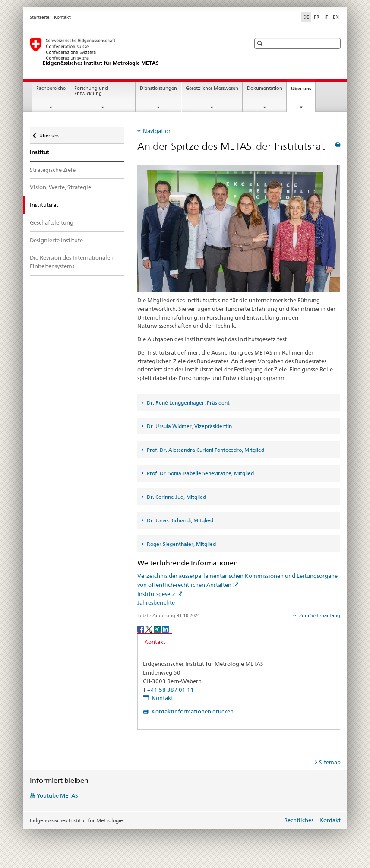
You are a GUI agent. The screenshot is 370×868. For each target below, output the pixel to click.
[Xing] (158, 629)
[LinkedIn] (165, 629)
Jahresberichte (156, 602)
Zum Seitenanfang (319, 615)
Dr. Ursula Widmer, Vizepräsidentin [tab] (189, 426)
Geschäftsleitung (52, 222)
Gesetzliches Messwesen (212, 88)
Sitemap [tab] (330, 762)
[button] (261, 43)
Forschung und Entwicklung (91, 91)
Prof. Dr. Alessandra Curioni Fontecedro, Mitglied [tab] (205, 450)
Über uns (303, 91)
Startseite (40, 17)
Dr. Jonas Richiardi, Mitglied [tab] (179, 520)
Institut (40, 152)
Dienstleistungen (158, 88)
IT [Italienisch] (326, 17)
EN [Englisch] (336, 17)
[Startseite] (131, 52)
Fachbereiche (51, 88)
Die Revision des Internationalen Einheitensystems (72, 262)
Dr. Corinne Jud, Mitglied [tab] (176, 497)
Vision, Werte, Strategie (60, 187)
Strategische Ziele (53, 170)
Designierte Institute (56, 240)
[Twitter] (150, 629)
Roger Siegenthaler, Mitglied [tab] (181, 544)
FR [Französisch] (317, 17)
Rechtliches (299, 820)
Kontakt (62, 17)
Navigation (157, 131)
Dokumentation (265, 88)
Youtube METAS (57, 795)
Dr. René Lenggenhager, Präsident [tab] (188, 403)
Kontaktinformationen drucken (192, 711)
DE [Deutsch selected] (306, 17)
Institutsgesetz (156, 594)
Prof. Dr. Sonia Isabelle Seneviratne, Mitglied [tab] (200, 473)
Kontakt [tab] (155, 642)
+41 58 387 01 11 (171, 690)
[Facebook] (141, 629)
